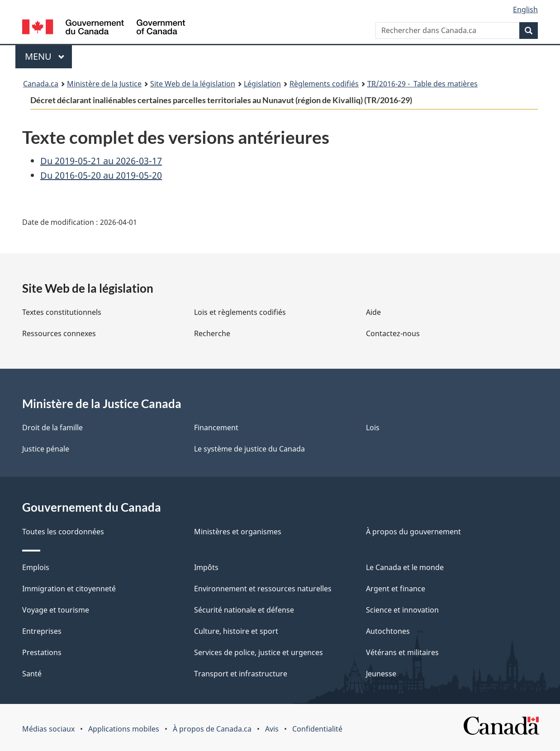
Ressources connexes (59, 333)
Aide (373, 312)
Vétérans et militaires (402, 652)
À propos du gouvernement (413, 532)
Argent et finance (396, 589)
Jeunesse (381, 674)
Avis (272, 729)
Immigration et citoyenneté (69, 589)
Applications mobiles (124, 729)
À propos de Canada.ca (212, 729)
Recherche (212, 333)
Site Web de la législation (193, 84)
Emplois (36, 567)
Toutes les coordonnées (63, 532)
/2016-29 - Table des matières (422, 84)
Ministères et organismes (238, 532)
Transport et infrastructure (241, 674)
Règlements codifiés (324, 84)
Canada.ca (41, 84)
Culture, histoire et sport (236, 631)
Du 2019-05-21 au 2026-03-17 (101, 161)
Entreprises (42, 631)
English (525, 10)
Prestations (42, 652)
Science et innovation (402, 610)
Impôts (206, 567)
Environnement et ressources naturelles (263, 589)
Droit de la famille (52, 428)
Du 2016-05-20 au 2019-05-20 (101, 175)
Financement (216, 428)
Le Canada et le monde (405, 567)
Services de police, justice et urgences (259, 652)
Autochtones (388, 631)
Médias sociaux (48, 729)
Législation (262, 84)
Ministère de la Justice (104, 84)
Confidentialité (317, 729)
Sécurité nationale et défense (244, 610)
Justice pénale (46, 449)
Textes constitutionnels (62, 312)
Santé (32, 674)
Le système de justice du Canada (249, 449)
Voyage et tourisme (56, 610)
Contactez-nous (393, 333)
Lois (373, 428)
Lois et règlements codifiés (240, 312)
